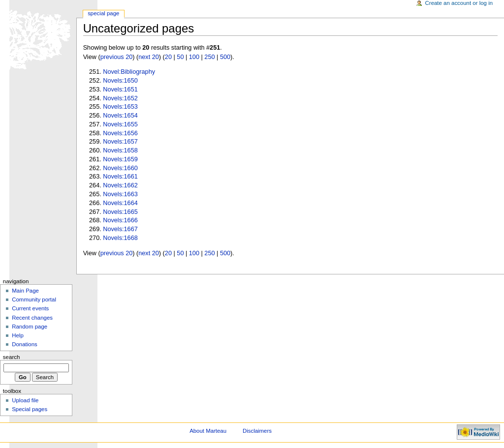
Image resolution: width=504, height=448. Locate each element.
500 (225, 57)
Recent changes (32, 318)
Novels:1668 (120, 238)
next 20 (149, 57)
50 (180, 57)
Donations (25, 344)
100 (194, 57)
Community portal (34, 299)
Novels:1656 (120, 133)
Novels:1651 (120, 90)
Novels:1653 (120, 107)
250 (209, 57)
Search (12, 357)
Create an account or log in (459, 3)
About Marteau (208, 431)
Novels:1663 (120, 194)
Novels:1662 (120, 185)
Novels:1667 (120, 229)
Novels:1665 (120, 212)
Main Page (25, 291)
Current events (30, 308)
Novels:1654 (120, 116)
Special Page (103, 13)
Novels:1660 (120, 168)
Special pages (30, 409)
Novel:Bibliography (129, 72)
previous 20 (117, 57)
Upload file (25, 400)
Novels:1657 (120, 142)
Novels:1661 (120, 177)
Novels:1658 (120, 150)
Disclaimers (257, 431)
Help (18, 335)
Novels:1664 (120, 203)
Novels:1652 (120, 98)
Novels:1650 (120, 81)
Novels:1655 (120, 124)
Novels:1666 (120, 220)
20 (168, 57)
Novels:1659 (120, 159)
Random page (30, 327)
